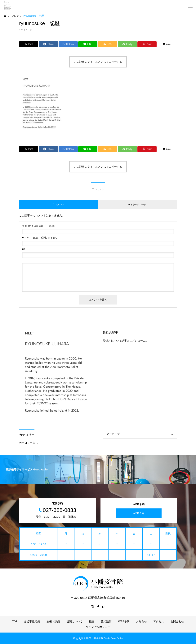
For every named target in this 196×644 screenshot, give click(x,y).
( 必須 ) (39, 226)
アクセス (159, 621)
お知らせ (141, 621)
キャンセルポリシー (98, 627)
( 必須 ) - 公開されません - (40, 238)
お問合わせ (177, 621)
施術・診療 (53, 621)
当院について (74, 621)
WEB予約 (139, 513)
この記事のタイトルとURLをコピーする (98, 62)
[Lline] (88, 44)
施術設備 (106, 621)
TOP (15, 621)
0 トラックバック (137, 205)
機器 (92, 621)
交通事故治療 (32, 621)
